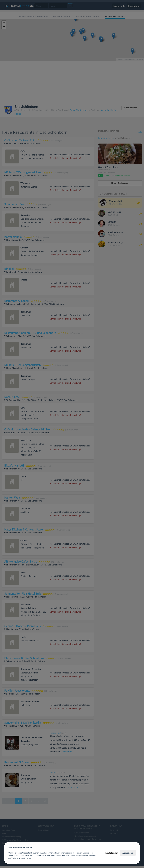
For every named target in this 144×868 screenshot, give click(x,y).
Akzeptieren (128, 853)
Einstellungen (112, 853)
